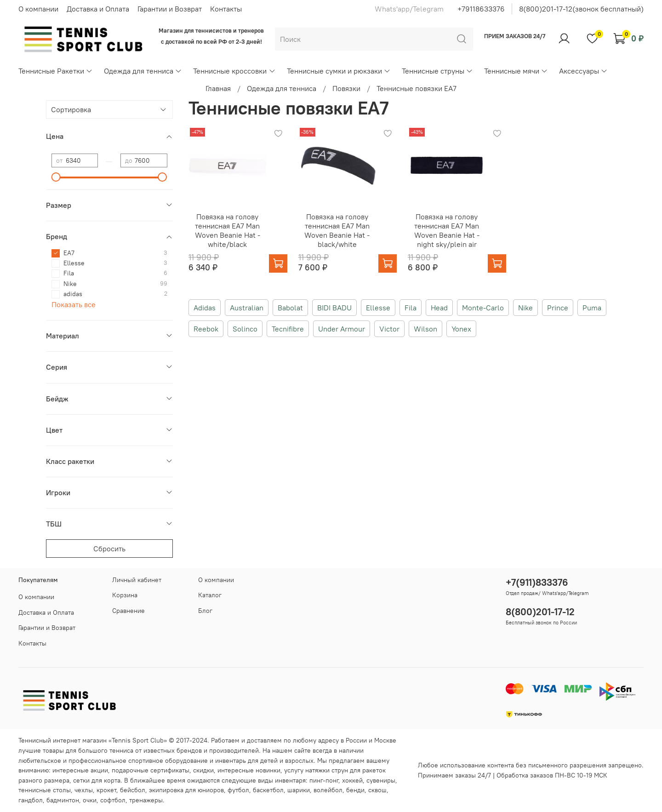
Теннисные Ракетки (56, 71)
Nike (525, 308)
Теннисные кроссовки (234, 71)
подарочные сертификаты (151, 770)
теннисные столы (45, 790)
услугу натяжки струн (316, 770)
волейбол (328, 790)
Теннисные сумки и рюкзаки (339, 71)
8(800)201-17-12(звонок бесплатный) (581, 9)
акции (99, 770)
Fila (411, 308)
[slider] (56, 177)
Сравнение (128, 611)
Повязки (346, 88)
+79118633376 (481, 9)
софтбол (113, 800)
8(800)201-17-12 (540, 612)
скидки (203, 770)
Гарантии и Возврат (170, 9)
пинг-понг (324, 780)
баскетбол (268, 790)
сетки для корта (97, 780)
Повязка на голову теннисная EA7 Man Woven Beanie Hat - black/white (337, 230)
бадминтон (63, 800)
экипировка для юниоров (186, 790)
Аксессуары (583, 71)
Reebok (206, 329)
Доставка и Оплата (98, 9)
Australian (247, 308)
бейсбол (133, 790)
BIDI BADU (334, 308)
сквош (377, 790)
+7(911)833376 (537, 582)
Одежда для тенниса (143, 71)
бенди (355, 790)
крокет (106, 790)
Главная (218, 88)
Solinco (245, 329)
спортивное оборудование (168, 761)
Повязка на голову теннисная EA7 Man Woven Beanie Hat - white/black (228, 230)
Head (439, 308)
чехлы (84, 790)
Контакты (226, 9)
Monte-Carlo (483, 308)
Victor (389, 329)
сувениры (381, 780)
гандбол (31, 800)
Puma (592, 308)
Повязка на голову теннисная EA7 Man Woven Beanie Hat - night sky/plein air (447, 230)
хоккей (352, 780)
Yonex (461, 329)
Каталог (210, 595)
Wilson (425, 329)
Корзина (125, 595)
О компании (38, 9)
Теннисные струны (437, 71)
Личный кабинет (137, 580)
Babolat (290, 308)
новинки (268, 770)
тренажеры (146, 800)
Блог (205, 611)
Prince (558, 308)
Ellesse (378, 308)
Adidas (205, 308)
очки (90, 800)
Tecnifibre (288, 329)
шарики (299, 790)
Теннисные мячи (516, 71)
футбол (238, 790)
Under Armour (342, 329)
